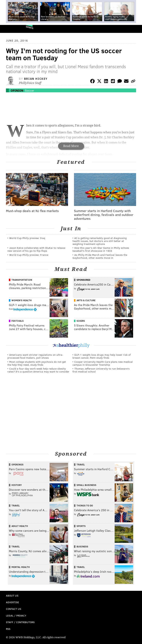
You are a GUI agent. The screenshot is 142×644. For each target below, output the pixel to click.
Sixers (81, 321)
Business (82, 546)
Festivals (18, 321)
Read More (71, 146)
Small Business (86, 485)
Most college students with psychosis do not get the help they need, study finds (37, 363)
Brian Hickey (36, 79)
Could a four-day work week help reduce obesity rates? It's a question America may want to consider (38, 370)
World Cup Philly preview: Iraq (27, 238)
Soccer (29, 90)
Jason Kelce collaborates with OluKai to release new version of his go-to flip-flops (36, 249)
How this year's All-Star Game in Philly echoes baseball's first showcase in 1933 (101, 249)
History (17, 485)
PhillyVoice (9, 29)
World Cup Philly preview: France (29, 255)
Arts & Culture (86, 300)
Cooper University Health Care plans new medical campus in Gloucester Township (103, 363)
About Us (12, 596)
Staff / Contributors (20, 622)
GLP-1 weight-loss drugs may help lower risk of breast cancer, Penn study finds (102, 356)
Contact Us (13, 609)
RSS (8, 629)
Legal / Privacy (16, 615)
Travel (81, 464)
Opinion (17, 90)
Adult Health (20, 526)
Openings (17, 464)
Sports (30, 27)
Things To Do (85, 505)
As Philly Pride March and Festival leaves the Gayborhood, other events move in (100, 256)
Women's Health (22, 300)
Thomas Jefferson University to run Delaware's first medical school (101, 370)
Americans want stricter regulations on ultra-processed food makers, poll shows (35, 356)
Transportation (22, 280)
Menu (136, 29)
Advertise (12, 602)
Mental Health (21, 567)
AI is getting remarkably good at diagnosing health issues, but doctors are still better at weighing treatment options (100, 241)
